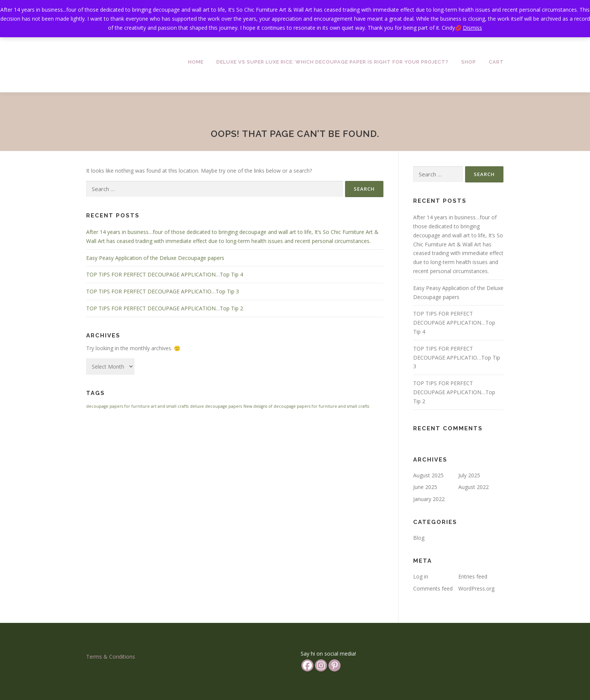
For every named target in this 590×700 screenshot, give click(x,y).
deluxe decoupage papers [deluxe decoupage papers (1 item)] (216, 406)
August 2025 (428, 475)
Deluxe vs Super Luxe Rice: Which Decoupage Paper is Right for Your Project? (332, 62)
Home (196, 62)
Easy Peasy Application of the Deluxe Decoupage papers (155, 258)
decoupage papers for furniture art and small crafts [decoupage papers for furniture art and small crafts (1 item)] (137, 406)
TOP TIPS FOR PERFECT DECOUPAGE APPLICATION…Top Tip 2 (165, 308)
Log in (421, 576)
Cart (496, 62)
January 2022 (429, 499)
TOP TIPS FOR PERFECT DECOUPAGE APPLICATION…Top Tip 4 (165, 274)
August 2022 (474, 487)
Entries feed (473, 576)
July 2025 (469, 475)
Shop (469, 62)
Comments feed (433, 588)
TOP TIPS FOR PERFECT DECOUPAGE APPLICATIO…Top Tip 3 (163, 291)
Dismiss (472, 28)
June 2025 (425, 487)
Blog (419, 538)
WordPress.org (476, 588)
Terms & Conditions (111, 657)
